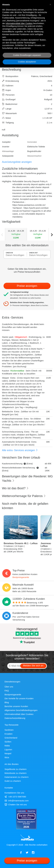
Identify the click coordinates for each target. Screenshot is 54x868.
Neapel (8, 753)
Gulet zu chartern (13, 781)
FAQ (7, 691)
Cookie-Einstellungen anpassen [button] (27, 55)
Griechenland (11, 738)
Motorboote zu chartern (16, 773)
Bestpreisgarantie (21, 577)
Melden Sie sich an (33, 666)
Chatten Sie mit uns (16, 805)
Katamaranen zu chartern (17, 777)
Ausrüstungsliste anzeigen (17, 162)
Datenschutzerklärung (15, 718)
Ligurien (8, 750)
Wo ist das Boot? (15, 488)
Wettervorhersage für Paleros (24, 496)
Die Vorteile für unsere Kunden (19, 698)
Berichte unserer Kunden (16, 706)
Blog (7, 702)
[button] (50, 4)
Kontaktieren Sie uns (14, 793)
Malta (7, 746)
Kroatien (9, 734)
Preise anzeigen (27, 286)
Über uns (9, 687)
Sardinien (9, 730)
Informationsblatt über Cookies (19, 714)
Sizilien (8, 742)
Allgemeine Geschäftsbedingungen (21, 710)
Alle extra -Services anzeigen (20, 450)
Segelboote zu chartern (16, 769)
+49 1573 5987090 (15, 797)
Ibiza (7, 757)
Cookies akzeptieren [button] (27, 62)
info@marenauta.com (17, 801)
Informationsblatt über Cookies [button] (19, 23)
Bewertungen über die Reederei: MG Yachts (27, 478)
